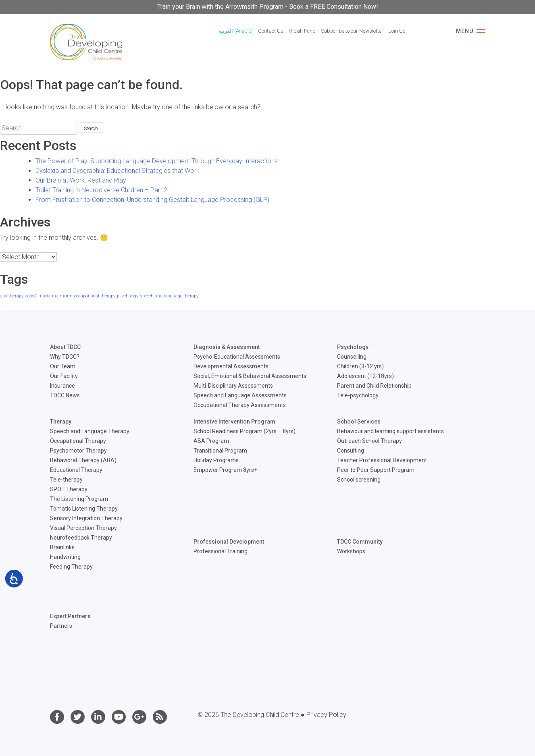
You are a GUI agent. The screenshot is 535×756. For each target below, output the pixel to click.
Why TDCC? (65, 357)
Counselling (352, 357)
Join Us (397, 31)
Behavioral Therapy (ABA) (83, 460)
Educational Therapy (76, 470)
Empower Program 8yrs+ (225, 470)
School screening (359, 480)
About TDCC (65, 347)
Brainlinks (62, 547)
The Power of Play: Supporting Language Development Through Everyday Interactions (157, 161)
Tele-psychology (358, 395)
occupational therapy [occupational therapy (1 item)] (95, 296)
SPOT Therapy (69, 489)
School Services (359, 422)
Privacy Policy (326, 715)
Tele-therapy (66, 480)
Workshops (351, 551)
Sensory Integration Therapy (86, 518)
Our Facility (64, 376)
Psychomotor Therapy (78, 451)
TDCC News (65, 395)
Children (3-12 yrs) (360, 366)
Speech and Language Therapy (90, 431)
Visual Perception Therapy (83, 528)
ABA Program (211, 441)
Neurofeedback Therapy (81, 538)
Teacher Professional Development (382, 460)
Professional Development (229, 542)
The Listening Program (79, 499)
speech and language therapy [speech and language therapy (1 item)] (169, 296)
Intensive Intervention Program (234, 422)
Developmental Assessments (231, 366)
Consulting (351, 451)
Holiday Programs (216, 460)
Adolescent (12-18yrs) (365, 376)
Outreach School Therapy (370, 441)
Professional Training (221, 551)
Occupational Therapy (78, 441)
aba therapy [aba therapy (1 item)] (12, 296)
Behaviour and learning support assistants (390, 431)
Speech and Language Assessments (240, 395)
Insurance (62, 386)
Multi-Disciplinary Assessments (233, 386)
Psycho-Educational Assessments (237, 357)
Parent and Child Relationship (374, 386)
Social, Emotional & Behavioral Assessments (250, 376)
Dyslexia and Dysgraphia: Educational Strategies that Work (118, 171)
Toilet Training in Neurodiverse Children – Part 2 (101, 190)
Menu (471, 31)
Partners (61, 626)
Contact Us (271, 31)
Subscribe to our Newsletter (352, 31)
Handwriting (65, 557)
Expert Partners (70, 616)
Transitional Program (220, 451)
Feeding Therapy (71, 567)
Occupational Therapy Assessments (240, 405)
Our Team (63, 366)
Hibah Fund (302, 31)
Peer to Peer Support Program (376, 470)
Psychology (353, 347)
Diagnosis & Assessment (227, 347)
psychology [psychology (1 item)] (128, 296)
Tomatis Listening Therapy (84, 509)
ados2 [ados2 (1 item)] (31, 296)
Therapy (61, 422)
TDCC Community (360, 542)
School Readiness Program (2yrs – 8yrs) (245, 431)
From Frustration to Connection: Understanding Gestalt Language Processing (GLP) (152, 200)
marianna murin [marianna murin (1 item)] (55, 296)
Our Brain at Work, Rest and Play (81, 180)
